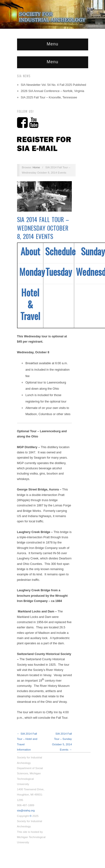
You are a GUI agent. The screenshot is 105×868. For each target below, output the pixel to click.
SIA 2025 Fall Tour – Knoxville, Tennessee (49, 97)
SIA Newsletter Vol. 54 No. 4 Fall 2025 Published (54, 85)
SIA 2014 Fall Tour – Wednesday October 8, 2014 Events (43, 228)
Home (36, 167)
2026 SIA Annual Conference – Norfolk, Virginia (53, 91)
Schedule (60, 251)
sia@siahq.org (26, 810)
